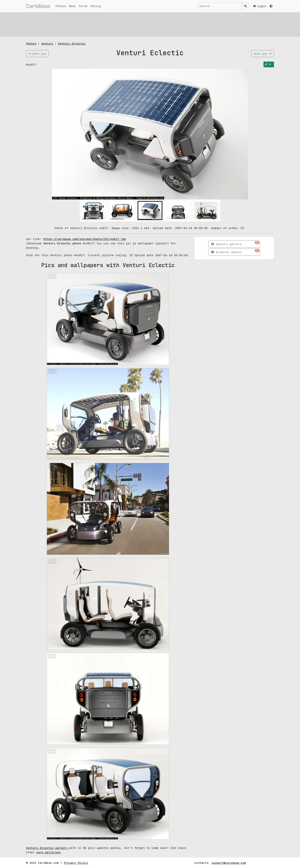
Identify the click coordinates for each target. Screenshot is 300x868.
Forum (83, 6)
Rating (96, 6)
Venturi (47, 43)
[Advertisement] (141, 24)
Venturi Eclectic (72, 43)
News (72, 6)
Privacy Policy (76, 863)
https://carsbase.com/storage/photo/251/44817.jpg (85, 239)
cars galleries (48, 852)
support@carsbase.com (229, 863)
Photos (61, 6)
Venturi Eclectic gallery (48, 848)
